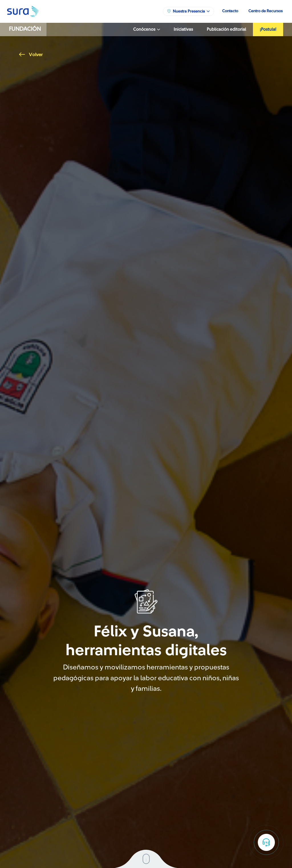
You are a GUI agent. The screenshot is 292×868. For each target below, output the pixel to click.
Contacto (230, 11)
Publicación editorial (226, 29)
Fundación (25, 29)
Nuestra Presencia (188, 11)
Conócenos (147, 29)
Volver (31, 55)
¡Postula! (268, 29)
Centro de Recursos (265, 11)
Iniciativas (183, 29)
